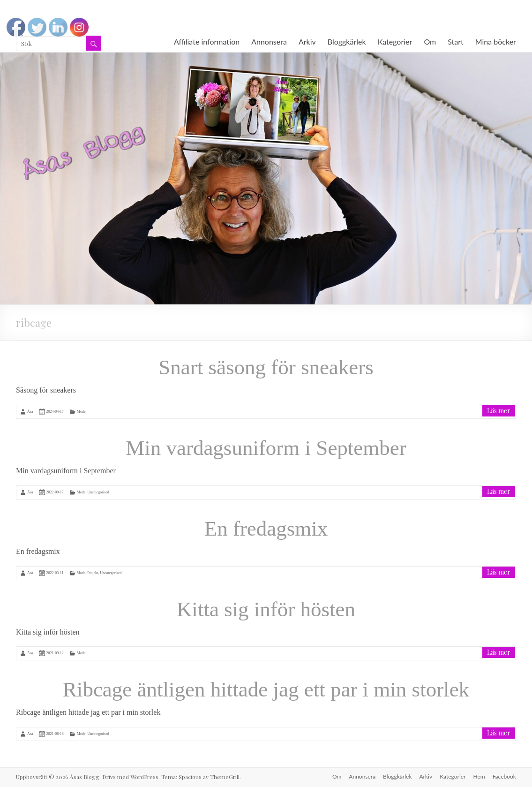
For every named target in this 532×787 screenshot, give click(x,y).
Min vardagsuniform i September (266, 448)
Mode (81, 412)
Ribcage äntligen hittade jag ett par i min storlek (266, 689)
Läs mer (499, 411)
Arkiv (307, 42)
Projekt (93, 572)
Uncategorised (98, 492)
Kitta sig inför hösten (266, 609)
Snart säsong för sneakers (266, 367)
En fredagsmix (266, 529)
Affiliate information (207, 42)
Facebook (504, 776)
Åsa (30, 412)
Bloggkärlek (347, 42)
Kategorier (395, 42)
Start (456, 42)
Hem (479, 776)
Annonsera (269, 42)
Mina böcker (496, 42)
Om (430, 42)
